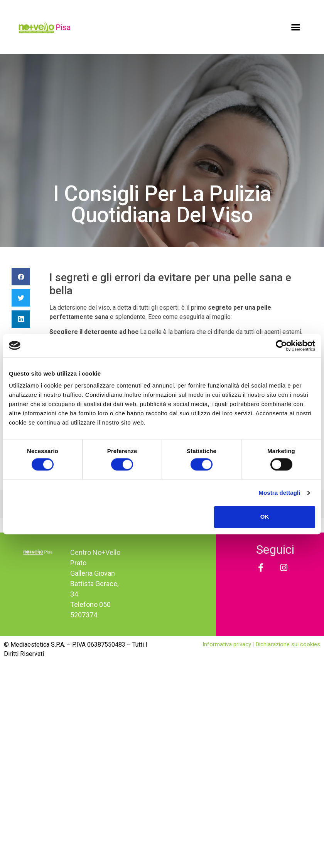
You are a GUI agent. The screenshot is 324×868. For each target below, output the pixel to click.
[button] (296, 27)
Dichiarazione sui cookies (288, 644)
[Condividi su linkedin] (21, 319)
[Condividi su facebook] (21, 277)
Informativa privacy (228, 644)
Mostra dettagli (279, 493)
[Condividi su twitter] (21, 298)
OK (265, 517)
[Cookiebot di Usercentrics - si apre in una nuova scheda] (281, 346)
